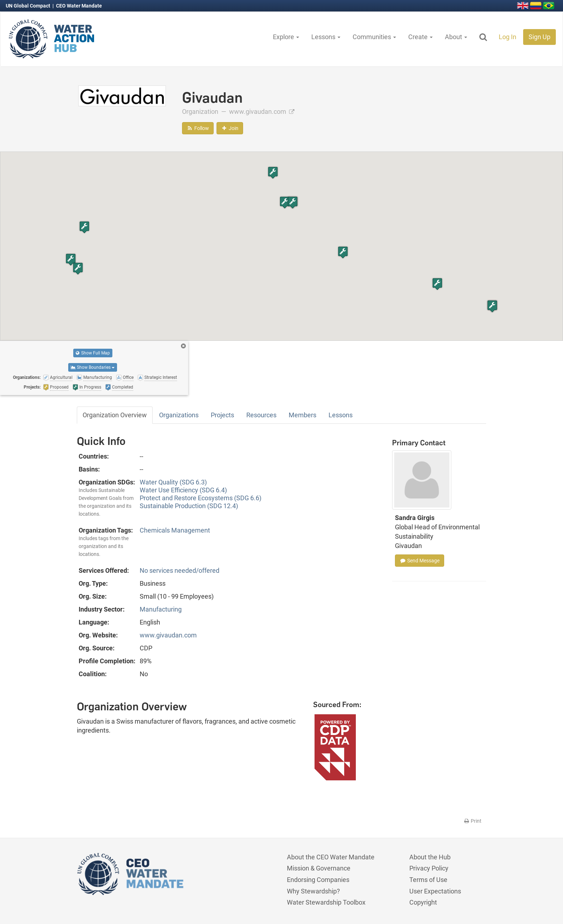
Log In (508, 37)
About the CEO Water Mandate (331, 857)
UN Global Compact (29, 6)
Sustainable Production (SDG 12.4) (189, 506)
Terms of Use (428, 880)
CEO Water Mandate (79, 6)
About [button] (456, 37)
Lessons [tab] (341, 415)
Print (472, 821)
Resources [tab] (261, 415)
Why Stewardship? (313, 891)
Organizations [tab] (179, 415)
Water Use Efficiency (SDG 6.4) (183, 490)
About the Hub (430, 857)
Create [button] (420, 37)
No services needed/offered (180, 570)
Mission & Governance (319, 868)
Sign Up (539, 37)
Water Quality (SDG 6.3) (173, 482)
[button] (285, 202)
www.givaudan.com (262, 112)
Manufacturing (161, 609)
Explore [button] (286, 37)
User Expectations (435, 891)
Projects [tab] (222, 415)
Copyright (423, 902)
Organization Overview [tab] (115, 415)
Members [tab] (303, 415)
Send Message (420, 561)
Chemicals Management (175, 530)
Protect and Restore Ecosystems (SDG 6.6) (201, 498)
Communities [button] (374, 37)
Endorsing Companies (318, 880)
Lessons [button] (326, 37)
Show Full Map (93, 353)
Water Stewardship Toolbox (326, 902)
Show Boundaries (93, 367)
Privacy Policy (429, 868)
